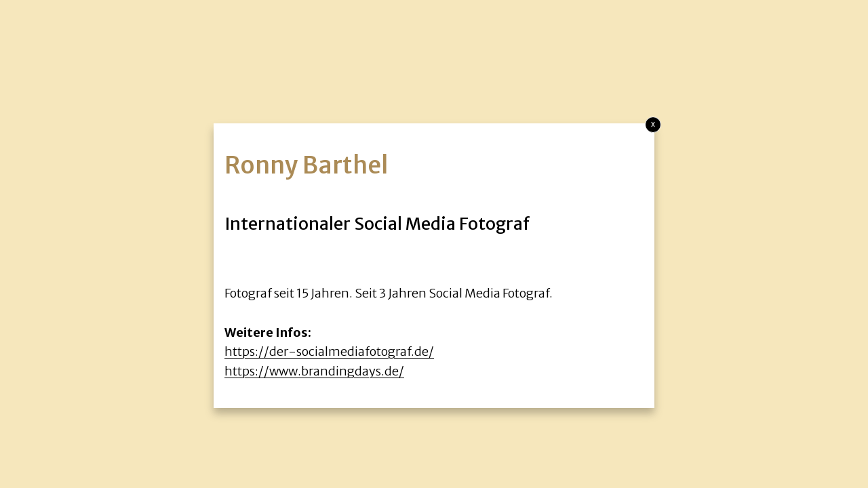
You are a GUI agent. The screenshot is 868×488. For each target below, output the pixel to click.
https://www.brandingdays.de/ (314, 371)
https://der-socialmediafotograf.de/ (329, 351)
